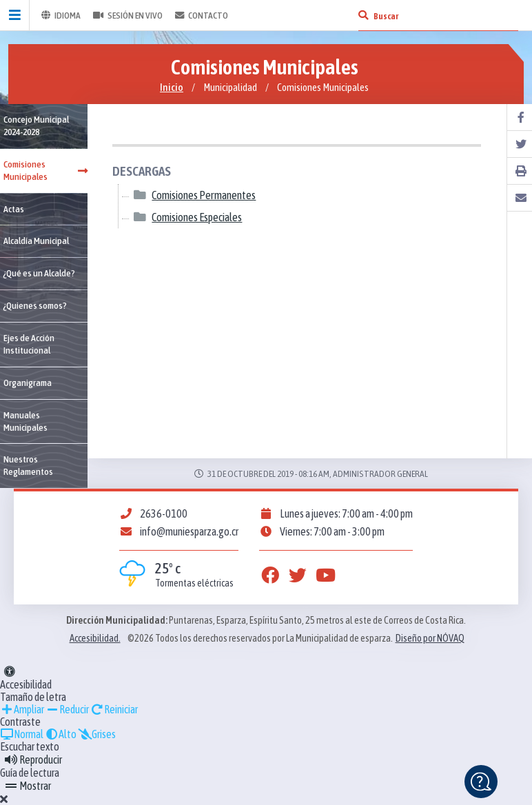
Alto (61, 734)
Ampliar (22, 709)
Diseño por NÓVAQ (430, 638)
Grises (97, 734)
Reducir (67, 709)
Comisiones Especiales (197, 217)
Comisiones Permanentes (204, 195)
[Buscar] (363, 15)
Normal (22, 734)
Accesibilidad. (95, 638)
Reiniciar (114, 709)
